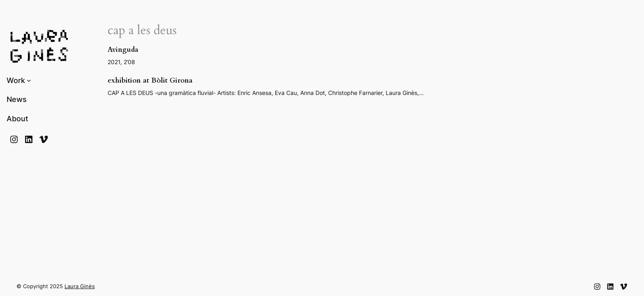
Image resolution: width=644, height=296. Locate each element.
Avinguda (123, 50)
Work (16, 80)
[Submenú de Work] (29, 80)
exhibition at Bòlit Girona (150, 81)
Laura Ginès (80, 286)
